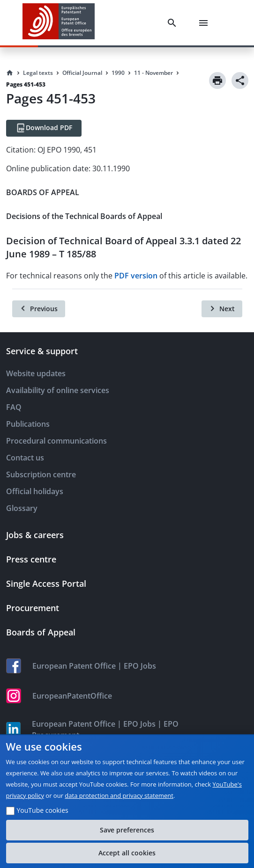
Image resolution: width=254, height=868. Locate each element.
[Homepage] (10, 73)
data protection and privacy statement (119, 795)
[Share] (240, 80)
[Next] (222, 309)
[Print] (217, 80)
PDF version (136, 276)
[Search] (174, 23)
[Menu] (205, 23)
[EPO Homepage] (59, 23)
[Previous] (39, 309)
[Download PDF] (44, 128)
